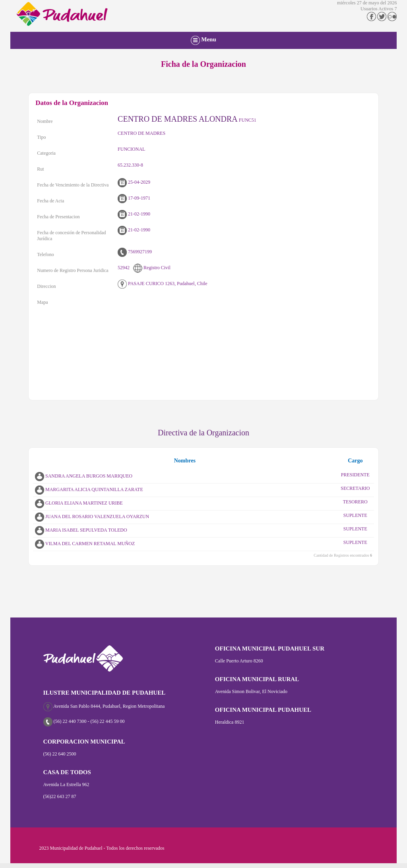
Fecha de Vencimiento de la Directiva (73, 185)
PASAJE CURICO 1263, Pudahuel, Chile (163, 284)
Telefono (45, 254)
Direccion (46, 286)
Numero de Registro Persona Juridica (73, 270)
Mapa (42, 302)
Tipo (41, 137)
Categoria (46, 153)
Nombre (45, 121)
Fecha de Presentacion (58, 217)
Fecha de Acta (50, 201)
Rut (40, 169)
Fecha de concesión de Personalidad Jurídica (71, 236)
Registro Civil (152, 268)
